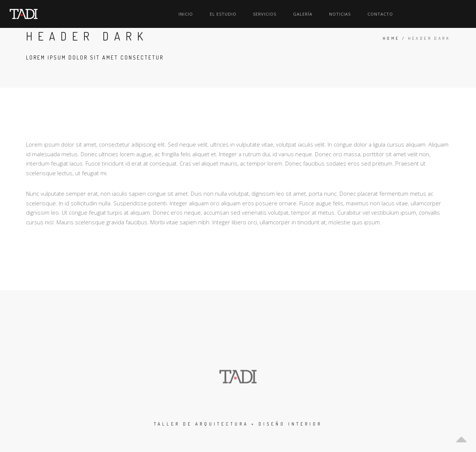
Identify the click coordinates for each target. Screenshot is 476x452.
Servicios (341, 14)
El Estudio (303, 14)
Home (391, 38)
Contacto (443, 14)
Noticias (407, 14)
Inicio (270, 14)
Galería (374, 14)
